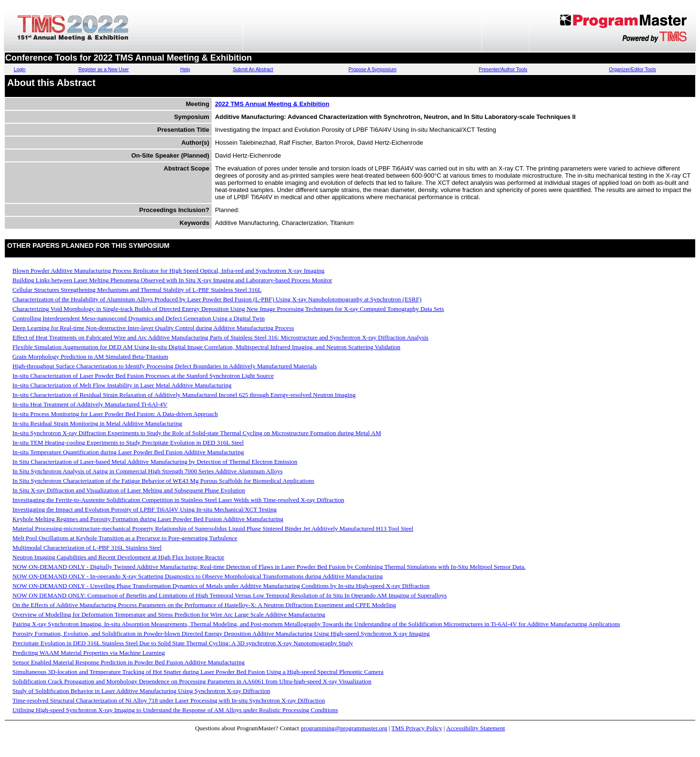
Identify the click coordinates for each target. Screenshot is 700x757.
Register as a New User (104, 69)
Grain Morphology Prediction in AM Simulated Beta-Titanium (90, 357)
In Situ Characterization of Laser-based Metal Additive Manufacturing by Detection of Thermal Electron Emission (155, 462)
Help (185, 69)
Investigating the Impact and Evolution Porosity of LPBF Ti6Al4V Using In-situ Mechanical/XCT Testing (145, 509)
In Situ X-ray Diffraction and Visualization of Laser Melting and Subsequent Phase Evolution (129, 490)
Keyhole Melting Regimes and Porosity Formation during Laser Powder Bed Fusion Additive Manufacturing (148, 519)
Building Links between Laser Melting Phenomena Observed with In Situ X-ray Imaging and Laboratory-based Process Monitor (172, 280)
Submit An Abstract (253, 69)
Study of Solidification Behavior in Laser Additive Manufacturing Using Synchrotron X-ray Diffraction (141, 691)
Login (20, 69)
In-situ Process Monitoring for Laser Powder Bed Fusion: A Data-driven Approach (115, 414)
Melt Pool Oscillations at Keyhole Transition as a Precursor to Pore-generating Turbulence (125, 538)
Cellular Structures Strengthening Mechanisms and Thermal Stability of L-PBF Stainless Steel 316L (137, 290)
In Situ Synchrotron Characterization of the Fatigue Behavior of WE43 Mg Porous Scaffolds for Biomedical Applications (163, 481)
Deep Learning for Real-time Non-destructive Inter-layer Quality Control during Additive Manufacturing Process (153, 328)
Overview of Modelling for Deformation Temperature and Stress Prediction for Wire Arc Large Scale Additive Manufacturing (169, 614)
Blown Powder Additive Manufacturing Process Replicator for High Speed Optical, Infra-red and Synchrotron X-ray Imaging (168, 271)
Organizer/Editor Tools (632, 69)
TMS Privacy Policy (417, 728)
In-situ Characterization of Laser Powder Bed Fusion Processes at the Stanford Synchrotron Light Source (143, 376)
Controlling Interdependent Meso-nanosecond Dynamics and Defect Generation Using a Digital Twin (139, 318)
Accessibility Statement (476, 728)
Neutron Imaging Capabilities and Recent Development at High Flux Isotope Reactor (118, 557)
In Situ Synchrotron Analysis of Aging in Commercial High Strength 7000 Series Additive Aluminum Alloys (148, 471)
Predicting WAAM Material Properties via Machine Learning (89, 653)
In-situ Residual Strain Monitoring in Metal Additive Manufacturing (97, 423)
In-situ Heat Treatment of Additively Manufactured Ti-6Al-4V (90, 404)
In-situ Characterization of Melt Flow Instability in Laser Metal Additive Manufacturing (122, 385)
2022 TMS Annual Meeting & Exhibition (272, 104)
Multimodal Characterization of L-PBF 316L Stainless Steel (87, 548)
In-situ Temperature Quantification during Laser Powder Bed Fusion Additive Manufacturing (128, 452)
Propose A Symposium (372, 69)
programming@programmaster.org (344, 728)
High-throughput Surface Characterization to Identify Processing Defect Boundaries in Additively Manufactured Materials (165, 366)
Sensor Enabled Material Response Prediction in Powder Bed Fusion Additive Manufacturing (129, 662)
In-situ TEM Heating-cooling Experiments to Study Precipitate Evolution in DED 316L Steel (128, 442)
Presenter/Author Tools (503, 69)
